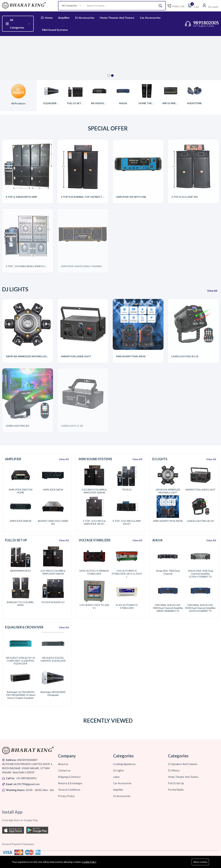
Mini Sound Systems (55, 30)
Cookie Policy (89, 862)
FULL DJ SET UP (76, 103)
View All (64, 459)
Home (47, 18)
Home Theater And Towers (117, 18)
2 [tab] (112, 76)
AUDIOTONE (194, 103)
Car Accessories (150, 18)
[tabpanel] (110, 58)
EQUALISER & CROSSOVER (59, 103)
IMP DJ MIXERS (171, 103)
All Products (18, 103)
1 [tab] (109, 76)
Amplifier (64, 18)
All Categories (18, 24)
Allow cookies (200, 862)
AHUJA (123, 103)
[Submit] (160, 6)
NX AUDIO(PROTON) (103, 103)
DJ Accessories (85, 18)
